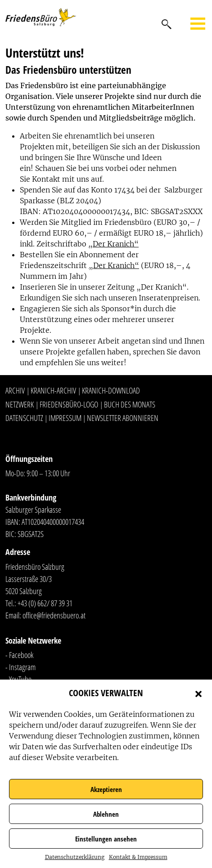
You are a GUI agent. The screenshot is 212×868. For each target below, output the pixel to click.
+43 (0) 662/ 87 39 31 (45, 603)
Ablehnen (106, 814)
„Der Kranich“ (113, 244)
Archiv (15, 390)
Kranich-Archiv (53, 390)
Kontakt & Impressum (138, 857)
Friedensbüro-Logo (69, 404)
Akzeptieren (106, 789)
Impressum (65, 418)
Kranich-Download (111, 390)
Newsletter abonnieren (123, 418)
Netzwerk (20, 404)
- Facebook (19, 655)
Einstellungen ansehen (106, 839)
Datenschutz (24, 418)
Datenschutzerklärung (75, 857)
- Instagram (20, 667)
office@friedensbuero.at (54, 615)
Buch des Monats (130, 404)
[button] (198, 693)
